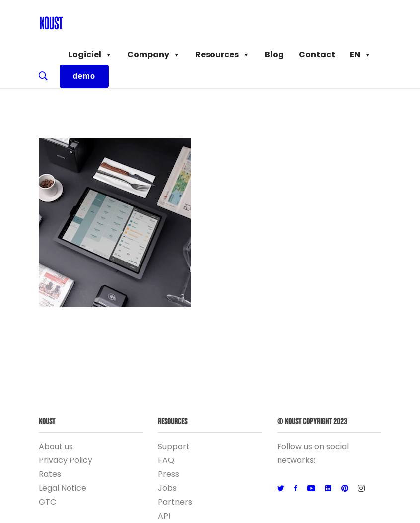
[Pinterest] (345, 489)
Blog (274, 54)
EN (361, 55)
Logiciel (90, 55)
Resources (222, 55)
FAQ (166, 460)
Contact (317, 54)
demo (84, 76)
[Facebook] (296, 489)
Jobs (167, 488)
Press (169, 474)
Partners (175, 502)
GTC (47, 502)
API (164, 516)
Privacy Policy (66, 460)
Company (154, 55)
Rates (50, 474)
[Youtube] (311, 489)
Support (174, 446)
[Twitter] (281, 489)
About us (56, 446)
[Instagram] (361, 489)
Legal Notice (63, 488)
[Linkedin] (328, 489)
